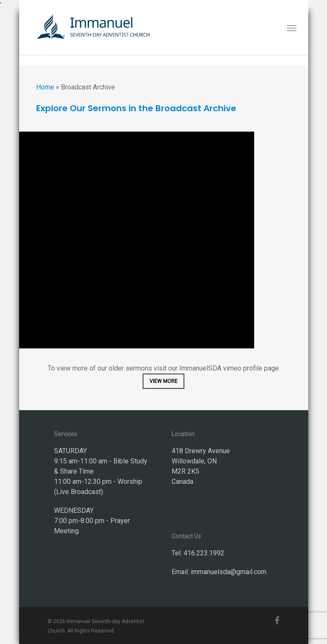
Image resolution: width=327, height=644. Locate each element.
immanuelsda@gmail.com (229, 572)
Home (45, 87)
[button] (292, 28)
